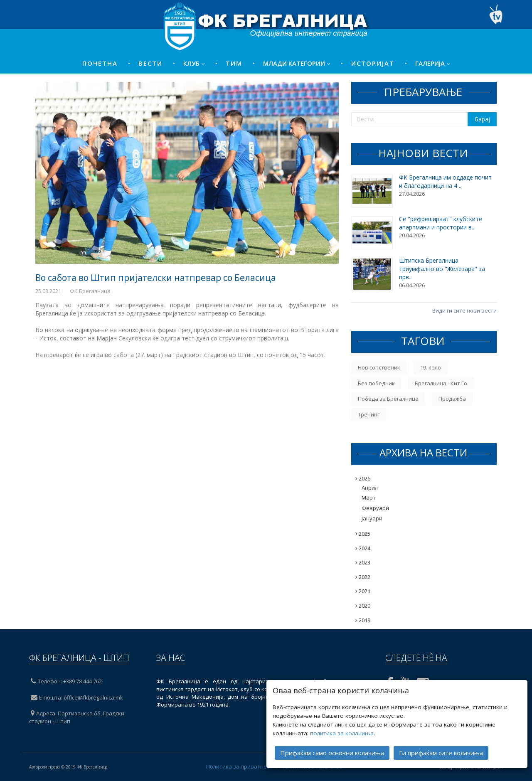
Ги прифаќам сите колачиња (441, 742)
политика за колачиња (342, 722)
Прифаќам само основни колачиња (332, 742)
